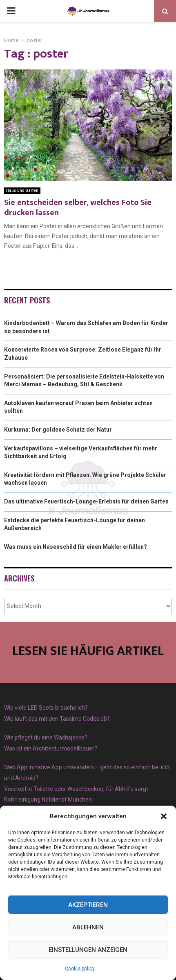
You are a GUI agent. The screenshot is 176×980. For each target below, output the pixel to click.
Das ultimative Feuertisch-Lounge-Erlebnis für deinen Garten (86, 501)
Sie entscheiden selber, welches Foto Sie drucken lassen (78, 208)
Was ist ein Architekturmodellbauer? (51, 748)
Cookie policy (80, 969)
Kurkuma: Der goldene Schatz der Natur (58, 430)
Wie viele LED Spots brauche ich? (46, 708)
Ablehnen (88, 927)
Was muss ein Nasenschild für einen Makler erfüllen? (76, 547)
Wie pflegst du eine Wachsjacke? (46, 737)
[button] (164, 816)
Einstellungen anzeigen (88, 950)
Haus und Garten (22, 190)
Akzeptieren (88, 905)
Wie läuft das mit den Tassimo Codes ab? (57, 719)
